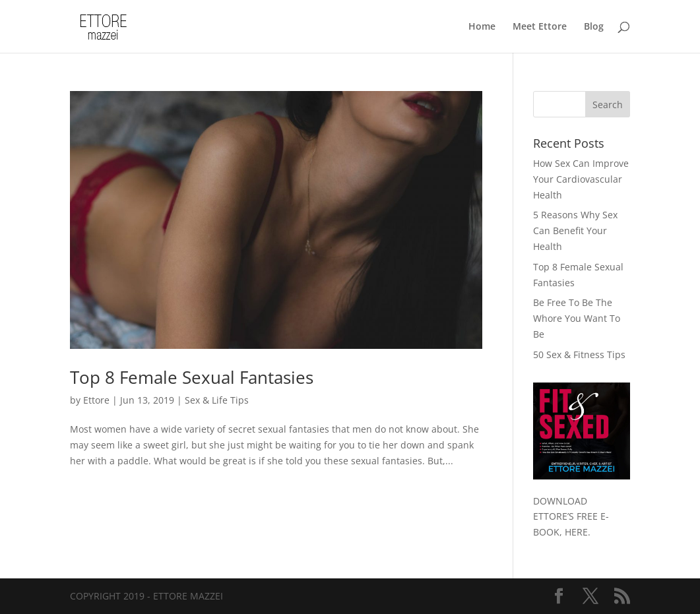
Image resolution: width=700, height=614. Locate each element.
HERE (576, 532)
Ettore (96, 400)
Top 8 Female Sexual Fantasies (192, 377)
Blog (594, 27)
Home (482, 27)
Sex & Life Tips (217, 400)
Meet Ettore (540, 27)
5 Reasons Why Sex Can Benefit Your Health (575, 230)
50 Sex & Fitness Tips (579, 354)
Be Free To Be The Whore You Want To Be (577, 318)
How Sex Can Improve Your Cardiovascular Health (581, 179)
